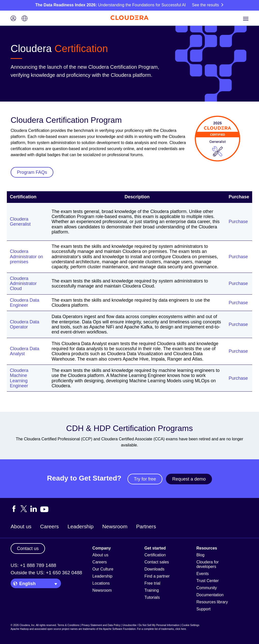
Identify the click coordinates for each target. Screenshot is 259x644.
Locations (101, 583)
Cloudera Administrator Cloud (23, 284)
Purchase (238, 222)
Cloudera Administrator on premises (26, 257)
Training (152, 590)
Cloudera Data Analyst (25, 351)
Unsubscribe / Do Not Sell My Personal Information (151, 625)
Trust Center (207, 581)
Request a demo (189, 479)
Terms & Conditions (68, 625)
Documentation (210, 595)
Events (202, 574)
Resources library (212, 602)
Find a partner (157, 576)
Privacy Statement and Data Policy (101, 625)
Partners (146, 526)
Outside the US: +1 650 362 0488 (46, 573)
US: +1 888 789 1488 (33, 565)
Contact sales (157, 562)
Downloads (154, 569)
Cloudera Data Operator (25, 324)
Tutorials (152, 597)
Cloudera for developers (207, 564)
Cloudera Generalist (20, 222)
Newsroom (115, 526)
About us (21, 526)
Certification (155, 555)
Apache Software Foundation (119, 629)
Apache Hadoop (20, 629)
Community (207, 588)
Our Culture (103, 569)
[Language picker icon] (25, 19)
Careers (50, 526)
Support (203, 609)
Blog (200, 555)
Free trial (152, 583)
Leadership (81, 526)
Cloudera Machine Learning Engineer (19, 378)
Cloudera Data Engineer (25, 303)
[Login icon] (13, 19)
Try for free (145, 479)
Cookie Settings (190, 625)
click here (181, 629)
